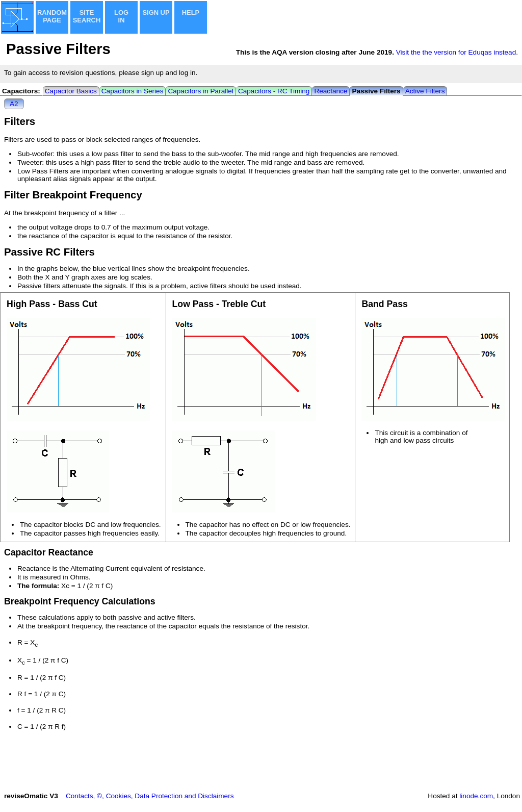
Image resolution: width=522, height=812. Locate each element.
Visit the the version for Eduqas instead (456, 52)
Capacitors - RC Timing (274, 91)
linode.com (476, 796)
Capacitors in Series (133, 91)
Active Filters (425, 91)
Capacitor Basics (71, 91)
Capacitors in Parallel (200, 91)
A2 (14, 104)
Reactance (331, 91)
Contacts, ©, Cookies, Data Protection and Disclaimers (150, 796)
